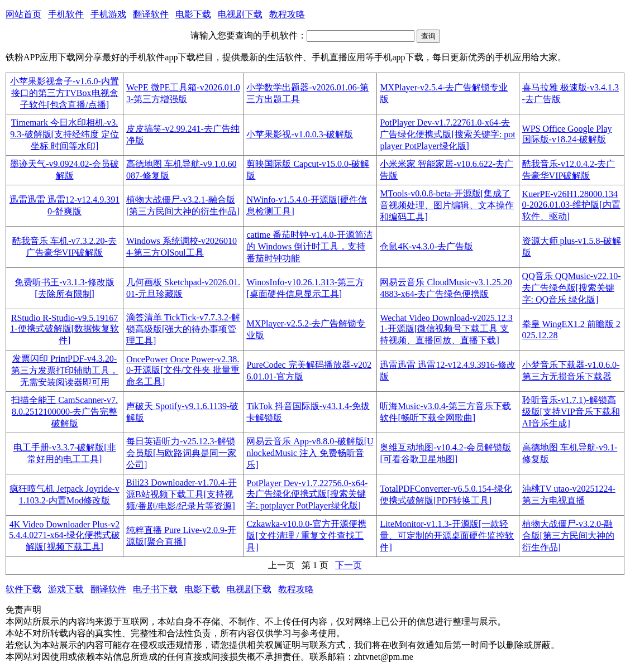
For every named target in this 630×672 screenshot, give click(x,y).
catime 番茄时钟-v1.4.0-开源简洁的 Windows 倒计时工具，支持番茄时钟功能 (309, 246)
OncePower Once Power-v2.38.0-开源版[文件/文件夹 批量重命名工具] (183, 370)
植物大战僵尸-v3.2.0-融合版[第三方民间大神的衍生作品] (568, 536)
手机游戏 (108, 14)
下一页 (349, 565)
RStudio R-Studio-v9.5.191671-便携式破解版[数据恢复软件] (65, 329)
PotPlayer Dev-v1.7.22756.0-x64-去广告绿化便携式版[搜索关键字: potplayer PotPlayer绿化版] (307, 494)
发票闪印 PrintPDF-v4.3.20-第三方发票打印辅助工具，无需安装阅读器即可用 (65, 370)
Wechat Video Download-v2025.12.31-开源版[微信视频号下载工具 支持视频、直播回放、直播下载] (446, 329)
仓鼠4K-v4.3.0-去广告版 (426, 246)
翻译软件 (151, 14)
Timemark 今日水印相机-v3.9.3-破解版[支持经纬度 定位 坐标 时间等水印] (65, 134)
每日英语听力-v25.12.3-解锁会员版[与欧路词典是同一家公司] (181, 453)
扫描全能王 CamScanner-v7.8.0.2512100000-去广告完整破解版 (65, 412)
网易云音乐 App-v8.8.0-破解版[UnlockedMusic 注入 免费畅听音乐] (310, 453)
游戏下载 (66, 589)
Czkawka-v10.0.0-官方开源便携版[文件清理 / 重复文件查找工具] (306, 536)
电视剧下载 (240, 14)
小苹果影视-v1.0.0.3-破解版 (300, 134)
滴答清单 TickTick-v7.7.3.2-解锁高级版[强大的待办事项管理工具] (183, 329)
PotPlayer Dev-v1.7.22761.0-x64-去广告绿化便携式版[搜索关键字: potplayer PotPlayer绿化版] (447, 134)
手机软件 (66, 14)
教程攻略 (287, 14)
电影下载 (193, 14)
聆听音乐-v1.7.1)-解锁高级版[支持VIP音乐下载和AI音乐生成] (571, 412)
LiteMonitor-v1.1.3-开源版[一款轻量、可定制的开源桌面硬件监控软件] (447, 536)
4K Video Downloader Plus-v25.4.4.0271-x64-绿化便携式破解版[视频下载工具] (65, 536)
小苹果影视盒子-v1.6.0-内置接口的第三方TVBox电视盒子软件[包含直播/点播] (65, 93)
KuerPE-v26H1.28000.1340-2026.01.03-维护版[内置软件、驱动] (571, 205)
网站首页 (23, 14)
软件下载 (23, 589)
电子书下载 (155, 589)
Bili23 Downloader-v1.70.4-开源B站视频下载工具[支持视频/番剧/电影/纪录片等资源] (181, 494)
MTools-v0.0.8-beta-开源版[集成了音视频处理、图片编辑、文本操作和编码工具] (447, 205)
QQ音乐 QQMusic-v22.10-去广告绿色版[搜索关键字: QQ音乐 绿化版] (572, 288)
